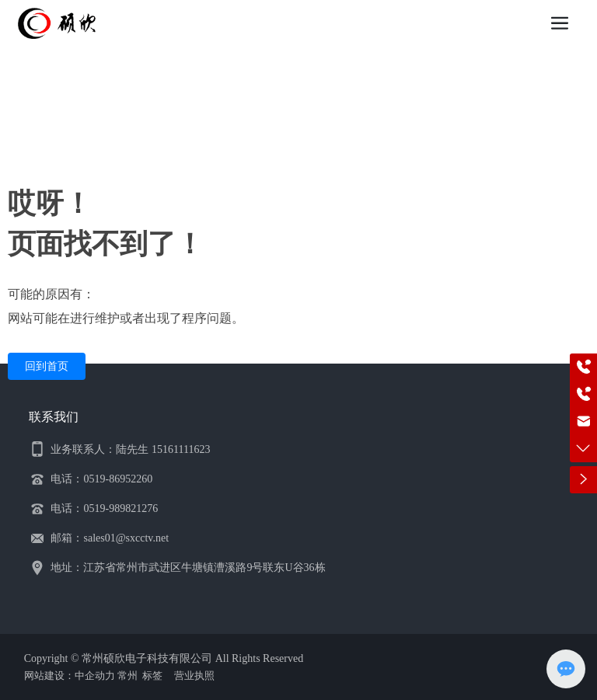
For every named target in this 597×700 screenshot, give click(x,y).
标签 (152, 676)
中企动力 (95, 676)
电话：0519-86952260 (101, 479)
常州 (127, 676)
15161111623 (181, 449)
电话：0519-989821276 (104, 508)
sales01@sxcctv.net (126, 538)
